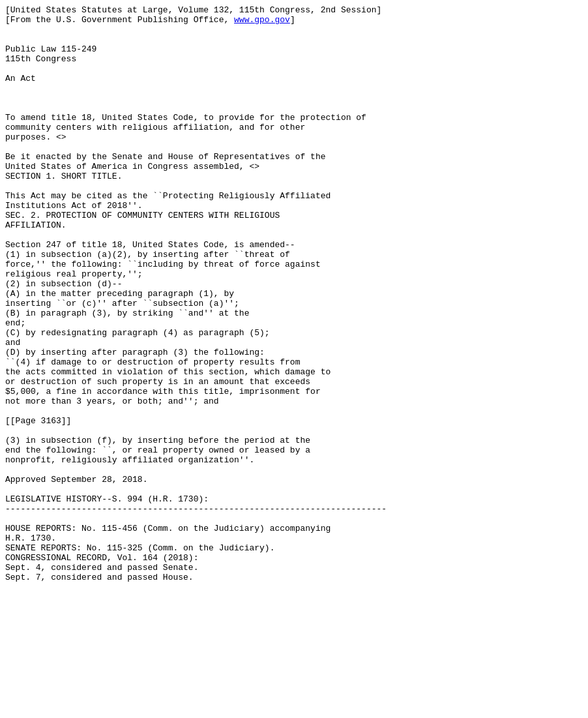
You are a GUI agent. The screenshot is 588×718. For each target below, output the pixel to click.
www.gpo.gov (262, 23)
